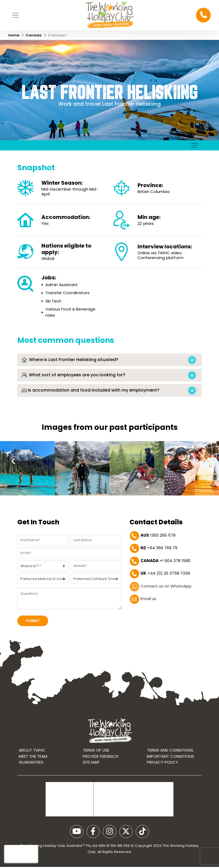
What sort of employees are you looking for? (73, 393)
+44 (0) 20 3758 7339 (165, 575)
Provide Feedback (101, 763)
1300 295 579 (158, 537)
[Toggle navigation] (15, 15)
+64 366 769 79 (159, 550)
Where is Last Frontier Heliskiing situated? (70, 378)
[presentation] (13, 476)
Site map (91, 769)
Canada (34, 35)
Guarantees (31, 769)
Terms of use (96, 757)
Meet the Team (33, 763)
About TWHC (32, 757)
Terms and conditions (170, 757)
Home (14, 35)
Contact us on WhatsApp (166, 588)
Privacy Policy (163, 769)
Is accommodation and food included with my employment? (91, 409)
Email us (148, 600)
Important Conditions (171, 763)
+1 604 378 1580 (165, 562)
